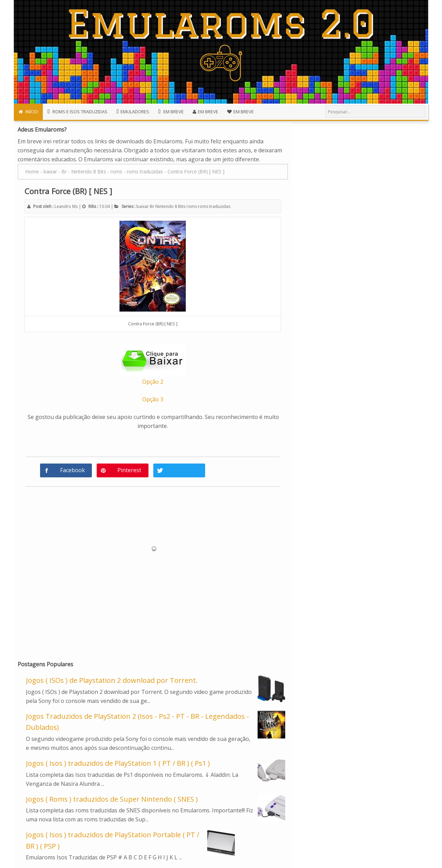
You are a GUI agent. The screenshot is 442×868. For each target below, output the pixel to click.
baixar (143, 206)
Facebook (73, 470)
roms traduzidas (214, 206)
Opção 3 (153, 399)
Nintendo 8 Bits (170, 206)
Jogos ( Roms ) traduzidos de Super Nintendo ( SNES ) (112, 799)
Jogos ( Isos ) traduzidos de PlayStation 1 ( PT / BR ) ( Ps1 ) (118, 763)
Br (152, 206)
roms (192, 206)
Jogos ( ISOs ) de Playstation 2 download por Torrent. (112, 680)
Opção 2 (153, 382)
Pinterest (129, 470)
